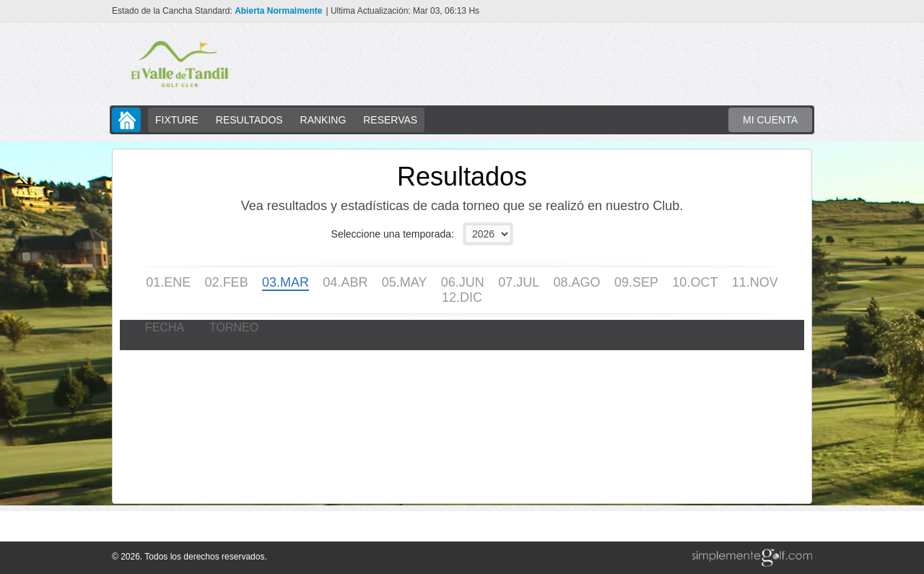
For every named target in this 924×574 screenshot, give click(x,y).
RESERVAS (390, 120)
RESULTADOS (249, 120)
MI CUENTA (770, 120)
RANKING (323, 120)
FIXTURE (177, 120)
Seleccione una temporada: (393, 234)
